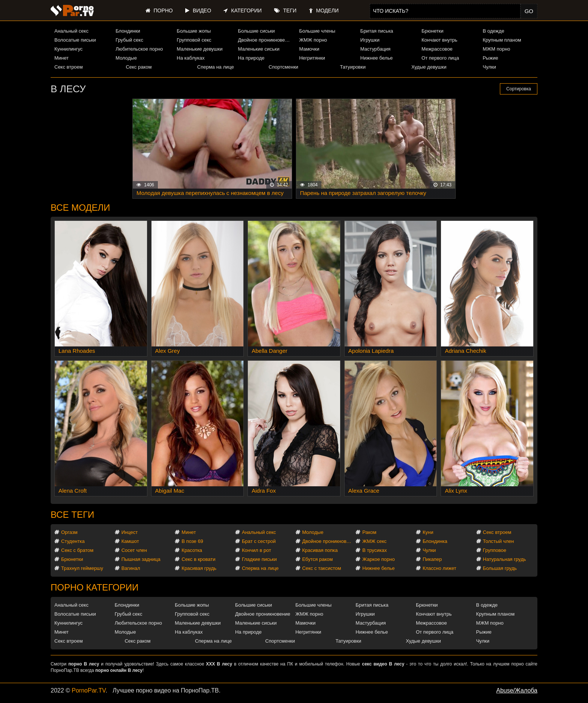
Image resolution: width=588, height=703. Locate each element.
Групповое (495, 550)
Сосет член (134, 550)
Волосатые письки (75, 40)
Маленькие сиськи (259, 49)
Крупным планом (502, 40)
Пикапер (432, 559)
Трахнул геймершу (82, 568)
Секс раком (139, 67)
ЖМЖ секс (374, 541)
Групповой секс (194, 40)
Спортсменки (283, 67)
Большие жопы (194, 31)
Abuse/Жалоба (517, 690)
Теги (285, 10)
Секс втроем (69, 67)
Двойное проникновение (265, 40)
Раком (369, 532)
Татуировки (353, 67)
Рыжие (490, 58)
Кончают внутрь (439, 40)
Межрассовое (437, 49)
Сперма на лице (216, 67)
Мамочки (309, 49)
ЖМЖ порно (313, 40)
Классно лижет (439, 568)
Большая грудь (500, 568)
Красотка (192, 550)
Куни (428, 532)
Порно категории (94, 587)
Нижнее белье (376, 58)
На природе (251, 58)
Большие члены (317, 31)
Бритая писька (377, 31)
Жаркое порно (378, 559)
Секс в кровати (198, 559)
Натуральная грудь (505, 559)
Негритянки (312, 58)
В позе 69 (192, 541)
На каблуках (190, 58)
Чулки (489, 67)
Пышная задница (141, 559)
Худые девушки (429, 67)
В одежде (493, 31)
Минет (61, 58)
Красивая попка (320, 550)
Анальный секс (71, 31)
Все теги (72, 515)
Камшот (130, 541)
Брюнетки (432, 31)
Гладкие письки (259, 559)
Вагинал (131, 568)
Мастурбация (376, 49)
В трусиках (374, 550)
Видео (198, 10)
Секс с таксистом (322, 568)
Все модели (80, 208)
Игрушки (370, 40)
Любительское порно (139, 49)
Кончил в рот (256, 550)
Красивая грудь (199, 568)
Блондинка (435, 541)
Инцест (130, 532)
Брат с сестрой (259, 541)
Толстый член (499, 541)
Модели (324, 10)
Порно (159, 10)
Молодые (126, 58)
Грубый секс (129, 40)
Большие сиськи (256, 31)
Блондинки (128, 31)
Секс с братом (77, 550)
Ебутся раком (318, 559)
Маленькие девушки (199, 49)
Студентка (73, 541)
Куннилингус (68, 49)
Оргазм (69, 532)
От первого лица (440, 58)
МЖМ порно (496, 49)
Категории (242, 10)
